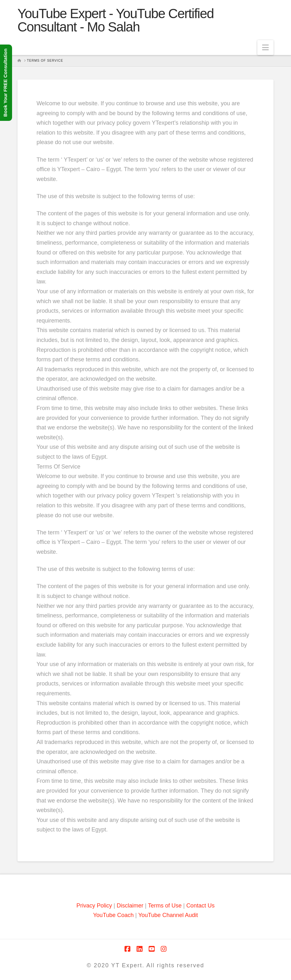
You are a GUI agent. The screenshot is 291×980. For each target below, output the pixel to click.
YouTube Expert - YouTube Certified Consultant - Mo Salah (116, 20)
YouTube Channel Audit (168, 915)
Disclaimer (131, 906)
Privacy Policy (94, 906)
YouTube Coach (113, 915)
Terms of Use (165, 906)
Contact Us (200, 906)
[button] (265, 48)
